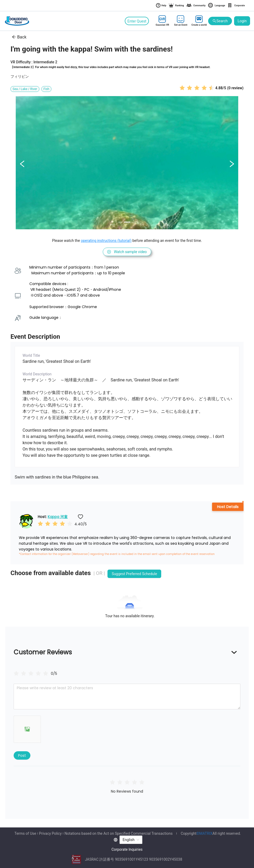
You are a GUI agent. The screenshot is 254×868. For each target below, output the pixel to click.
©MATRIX (204, 833)
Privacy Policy (50, 833)
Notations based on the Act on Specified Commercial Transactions (118, 833)
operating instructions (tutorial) (106, 241)
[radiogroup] (31, 673)
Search (220, 21)
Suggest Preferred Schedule (134, 574)
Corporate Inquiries (127, 849)
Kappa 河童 (58, 517)
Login (242, 21)
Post (22, 755)
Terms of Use (25, 833)
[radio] (182, 88)
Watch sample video (127, 252)
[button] (27, 729)
